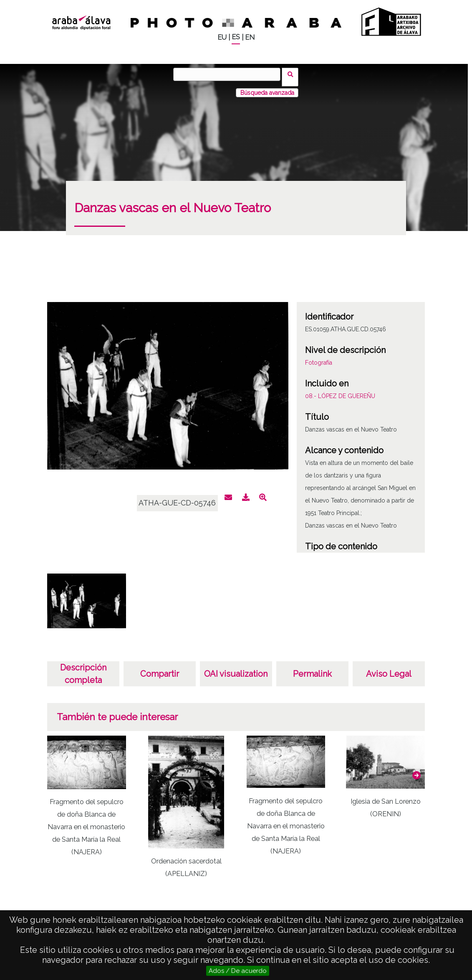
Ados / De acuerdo (238, 971)
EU (222, 37)
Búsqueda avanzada (267, 87)
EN (250, 37)
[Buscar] (230, 74)
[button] (416, 770)
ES (236, 37)
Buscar (293, 74)
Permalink (312, 668)
